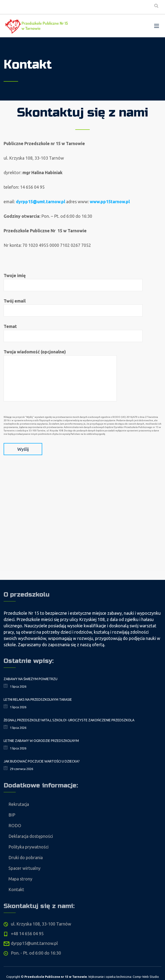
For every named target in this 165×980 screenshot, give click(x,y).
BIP (12, 815)
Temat (73, 333)
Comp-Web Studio (146, 977)
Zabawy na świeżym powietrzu (31, 679)
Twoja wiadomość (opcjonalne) (60, 375)
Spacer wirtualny (24, 868)
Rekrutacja (19, 804)
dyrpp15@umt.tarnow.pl (41, 202)
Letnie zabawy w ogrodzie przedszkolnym (41, 741)
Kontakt (16, 889)
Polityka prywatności (28, 847)
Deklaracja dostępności (31, 836)
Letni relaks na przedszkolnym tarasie (38, 700)
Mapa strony (20, 879)
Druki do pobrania (26, 857)
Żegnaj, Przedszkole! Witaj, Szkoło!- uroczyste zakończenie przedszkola (69, 720)
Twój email (73, 307)
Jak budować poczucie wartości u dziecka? (42, 761)
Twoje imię (73, 282)
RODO (15, 825)
